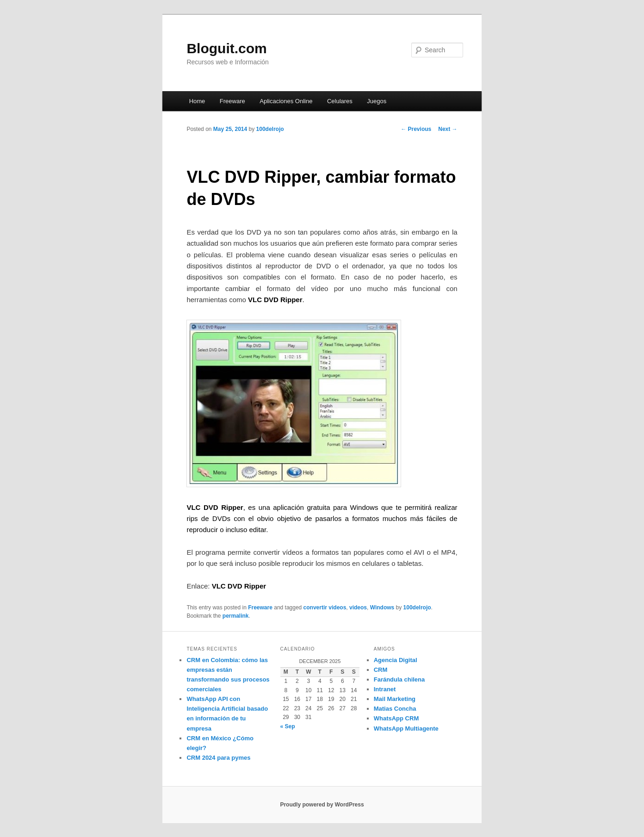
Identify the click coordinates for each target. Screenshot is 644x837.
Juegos (377, 101)
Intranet (385, 689)
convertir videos (325, 608)
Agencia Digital (396, 660)
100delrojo (270, 129)
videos (358, 608)
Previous (416, 129)
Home (197, 101)
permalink (236, 616)
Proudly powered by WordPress (322, 805)
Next (448, 129)
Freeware (232, 101)
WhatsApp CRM (396, 718)
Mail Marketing (395, 699)
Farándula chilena (399, 679)
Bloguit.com (226, 48)
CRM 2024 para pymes (218, 758)
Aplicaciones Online (286, 101)
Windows (382, 608)
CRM (381, 670)
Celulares (340, 101)
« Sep (288, 726)
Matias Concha (395, 709)
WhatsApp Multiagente (406, 728)
